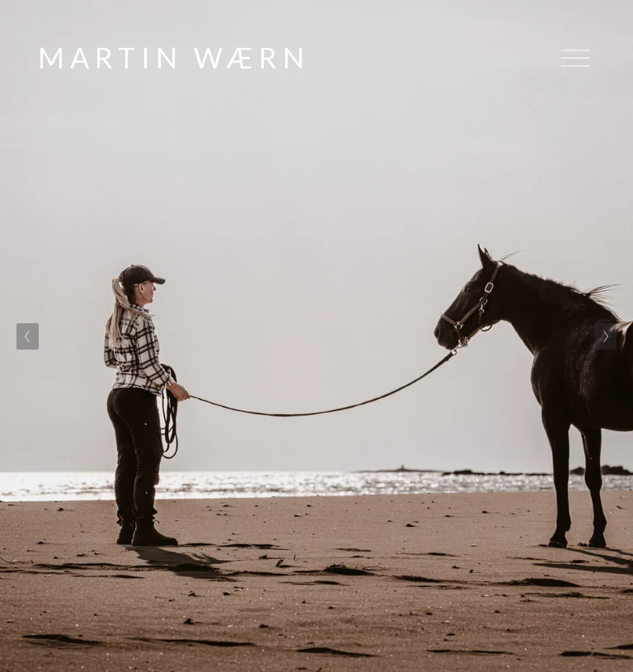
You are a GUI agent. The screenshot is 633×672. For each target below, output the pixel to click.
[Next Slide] (605, 336)
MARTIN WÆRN (174, 57)
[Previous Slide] (28, 336)
